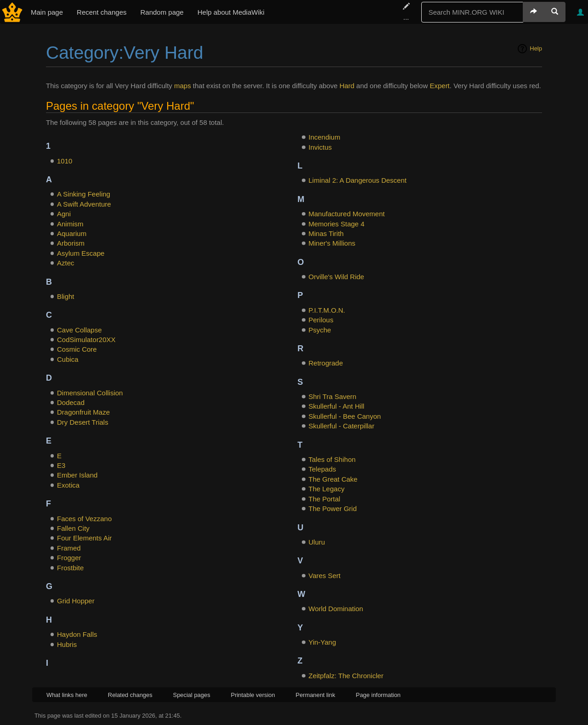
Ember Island (77, 475)
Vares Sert (325, 576)
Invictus (320, 147)
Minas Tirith (326, 233)
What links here (67, 695)
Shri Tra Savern (333, 396)
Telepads (322, 469)
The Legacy (327, 489)
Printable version (253, 695)
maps (183, 86)
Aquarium (72, 233)
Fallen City (73, 528)
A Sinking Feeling (84, 194)
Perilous (321, 320)
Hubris (67, 644)
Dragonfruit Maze (83, 412)
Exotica (68, 485)
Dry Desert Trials (83, 422)
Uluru (317, 542)
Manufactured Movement (347, 214)
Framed (69, 548)
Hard (347, 86)
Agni (64, 214)
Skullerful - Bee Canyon (345, 416)
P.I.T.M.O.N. (327, 310)
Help (536, 48)
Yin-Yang (322, 642)
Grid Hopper (76, 601)
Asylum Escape (81, 253)
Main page (47, 12)
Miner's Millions (332, 243)
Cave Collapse (79, 330)
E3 (61, 465)
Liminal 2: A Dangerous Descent (358, 180)
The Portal (325, 499)
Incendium (325, 137)
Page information (378, 695)
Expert (439, 86)
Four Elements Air (84, 538)
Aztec (66, 263)
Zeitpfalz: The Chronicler (346, 676)
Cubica (68, 359)
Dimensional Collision (90, 393)
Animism (70, 224)
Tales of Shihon (332, 459)
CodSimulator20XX (86, 340)
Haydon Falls (77, 634)
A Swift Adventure (84, 204)
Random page (162, 12)
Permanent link (316, 695)
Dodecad (71, 402)
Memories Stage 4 (337, 224)
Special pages (192, 695)
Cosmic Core (77, 349)
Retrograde (326, 363)
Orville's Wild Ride (336, 277)
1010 (65, 161)
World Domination (336, 609)
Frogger (69, 558)
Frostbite (70, 568)
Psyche (320, 330)
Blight (66, 296)
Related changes (130, 695)
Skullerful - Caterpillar (342, 426)
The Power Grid (333, 509)
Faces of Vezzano (84, 519)
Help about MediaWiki (231, 12)
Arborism (71, 243)
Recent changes (102, 12)
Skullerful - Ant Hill (337, 406)
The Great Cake (333, 479)
